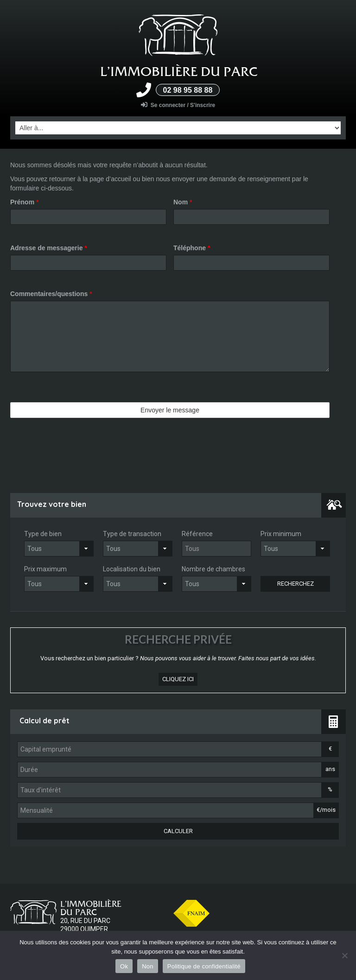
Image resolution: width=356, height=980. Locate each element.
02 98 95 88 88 (188, 90)
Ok (124, 966)
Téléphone (192, 248)
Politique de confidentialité (204, 966)
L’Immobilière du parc (179, 71)
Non (148, 966)
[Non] (344, 955)
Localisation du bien (132, 569)
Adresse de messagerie (49, 248)
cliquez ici (178, 679)
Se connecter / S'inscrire (178, 105)
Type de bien (43, 534)
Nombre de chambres (213, 569)
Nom (183, 202)
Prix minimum (281, 534)
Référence (197, 534)
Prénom (24, 202)
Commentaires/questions (51, 294)
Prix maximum (45, 569)
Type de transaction (132, 534)
